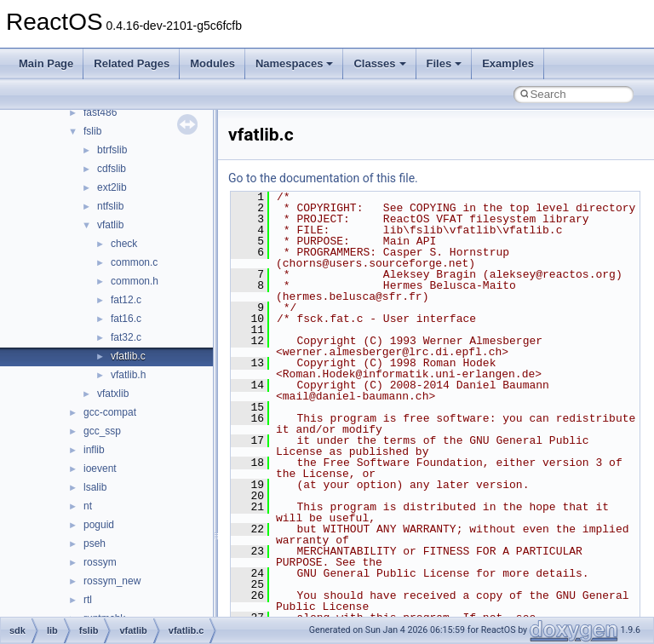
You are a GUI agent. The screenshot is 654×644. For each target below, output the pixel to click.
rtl (88, 600)
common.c (134, 262)
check (124, 244)
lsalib (95, 487)
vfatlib (110, 225)
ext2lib (112, 187)
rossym (100, 562)
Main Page (46, 63)
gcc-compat (110, 412)
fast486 (100, 112)
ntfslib (110, 206)
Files (445, 63)
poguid (99, 525)
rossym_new (112, 581)
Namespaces (295, 63)
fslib (92, 131)
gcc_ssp (102, 431)
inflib (94, 450)
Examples (508, 63)
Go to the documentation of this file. (323, 178)
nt (88, 506)
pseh (95, 543)
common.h (135, 281)
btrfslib (112, 150)
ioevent (100, 469)
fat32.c (126, 337)
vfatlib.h (128, 375)
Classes (379, 63)
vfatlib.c (128, 356)
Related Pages (132, 63)
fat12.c (126, 300)
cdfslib (112, 169)
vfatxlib (113, 394)
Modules (212, 63)
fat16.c (126, 319)
